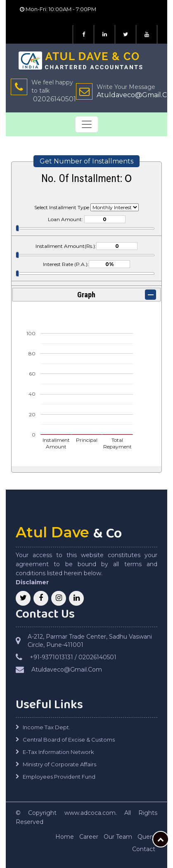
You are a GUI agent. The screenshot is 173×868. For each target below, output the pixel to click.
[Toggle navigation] (87, 124)
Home (65, 837)
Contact (144, 849)
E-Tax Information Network (58, 752)
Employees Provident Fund (59, 777)
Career (89, 837)
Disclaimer (32, 582)
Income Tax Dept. (46, 727)
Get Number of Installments (86, 161)
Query (146, 837)
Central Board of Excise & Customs (69, 740)
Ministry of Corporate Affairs (59, 764)
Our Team (118, 837)
